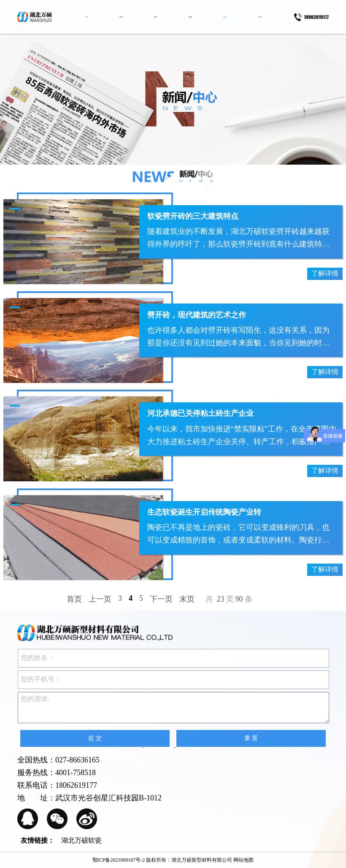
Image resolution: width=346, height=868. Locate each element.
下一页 (161, 599)
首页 (74, 599)
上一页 (100, 599)
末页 (187, 599)
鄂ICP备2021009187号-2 (119, 860)
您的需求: (173, 708)
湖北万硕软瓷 (81, 840)
